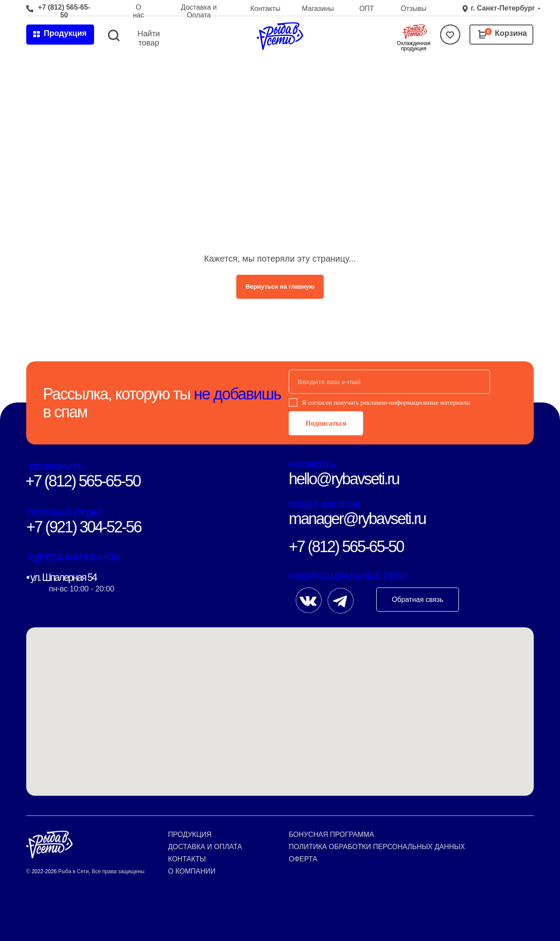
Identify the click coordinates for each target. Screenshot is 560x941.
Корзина (511, 33)
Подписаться (326, 423)
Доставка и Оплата (199, 11)
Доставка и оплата (205, 847)
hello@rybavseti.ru (344, 479)
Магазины (318, 9)
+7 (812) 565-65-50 (64, 11)
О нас (139, 11)
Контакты (265, 9)
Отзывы (414, 9)
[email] (389, 382)
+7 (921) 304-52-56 (84, 527)
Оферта (303, 859)
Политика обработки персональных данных (377, 847)
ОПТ (367, 9)
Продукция (190, 834)
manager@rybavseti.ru (357, 519)
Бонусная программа (331, 834)
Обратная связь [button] (418, 600)
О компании (192, 871)
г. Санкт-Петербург (503, 8)
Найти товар (149, 38)
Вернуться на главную (280, 287)
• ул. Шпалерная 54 (61, 577)
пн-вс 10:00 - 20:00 (82, 589)
